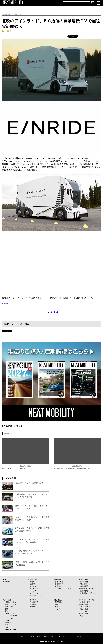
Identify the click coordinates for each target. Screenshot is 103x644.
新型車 (32, 582)
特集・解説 (58, 600)
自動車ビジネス (10, 602)
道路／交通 (9, 607)
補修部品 (84, 584)
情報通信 (33, 604)
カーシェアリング (36, 595)
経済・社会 (24, 324)
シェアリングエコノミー (14, 616)
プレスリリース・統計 (87, 600)
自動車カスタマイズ (88, 589)
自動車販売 (34, 586)
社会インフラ (10, 614)
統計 (82, 616)
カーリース (34, 593)
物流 (6, 611)
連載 (57, 607)
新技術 (32, 607)
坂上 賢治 (7, 31)
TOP (5, 579)
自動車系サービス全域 (88, 593)
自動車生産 (59, 586)
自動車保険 (84, 591)
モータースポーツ (11, 630)
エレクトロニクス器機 (63, 589)
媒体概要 (6, 581)
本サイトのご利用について (31, 636)
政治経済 (8, 620)
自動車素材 (59, 584)
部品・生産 (58, 579)
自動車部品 (59, 582)
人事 (6, 625)
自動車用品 (84, 586)
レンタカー (34, 591)
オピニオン (59, 609)
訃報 (6, 627)
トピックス (9, 618)
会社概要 (78, 636)
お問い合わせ (48, 636)
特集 (57, 604)
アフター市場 (84, 579)
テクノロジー (33, 600)
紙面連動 (58, 602)
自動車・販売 (33, 579)
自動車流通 (34, 589)
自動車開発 (34, 602)
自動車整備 (84, 582)
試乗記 (32, 584)
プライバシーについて (64, 636)
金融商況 (8, 623)
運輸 (6, 609)
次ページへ (7, 303)
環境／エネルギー (11, 604)
